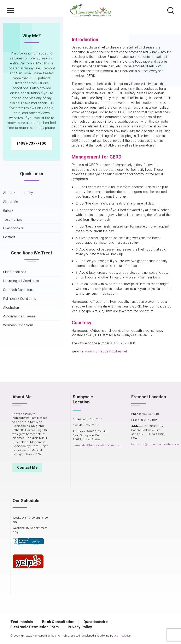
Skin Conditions (15, 303)
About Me (11, 232)
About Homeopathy (18, 223)
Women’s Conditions (18, 356)
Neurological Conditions (21, 312)
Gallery (8, 241)
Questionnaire (13, 259)
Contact (9, 268)
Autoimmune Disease (19, 347)
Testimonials (13, 250)
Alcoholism (12, 338)
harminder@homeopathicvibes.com (97, 445)
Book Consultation (58, 622)
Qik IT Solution (122, 636)
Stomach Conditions (18, 320)
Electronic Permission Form (34, 627)
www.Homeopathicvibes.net (106, 351)
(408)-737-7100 (32, 174)
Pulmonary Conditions (20, 329)
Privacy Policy (80, 627)
